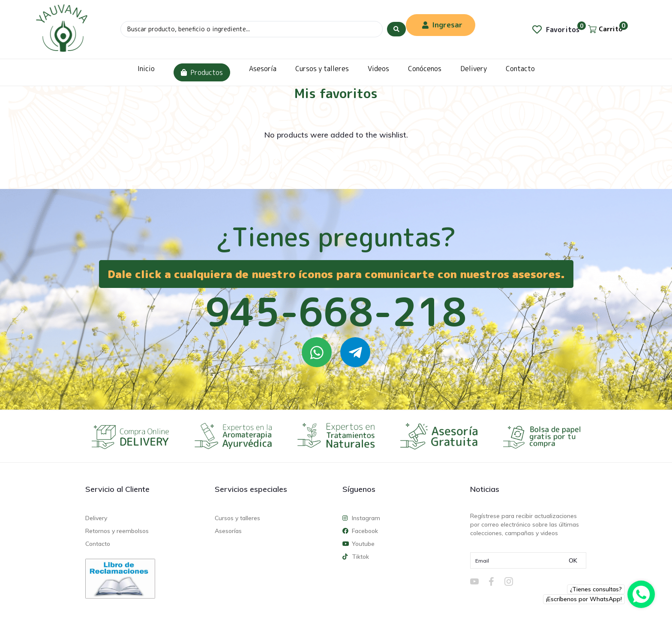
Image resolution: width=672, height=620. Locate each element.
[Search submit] (396, 29)
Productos (202, 72)
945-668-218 (336, 311)
